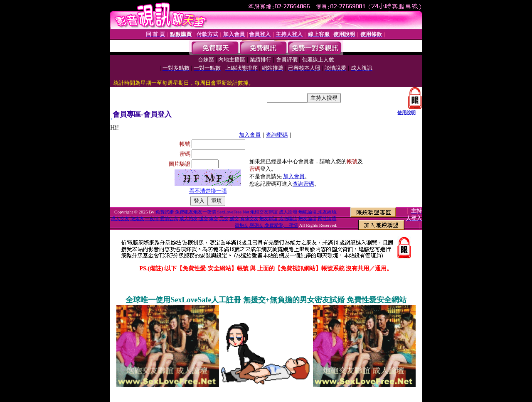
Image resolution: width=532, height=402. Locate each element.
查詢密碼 (277, 135)
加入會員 (250, 135)
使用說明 (406, 113)
